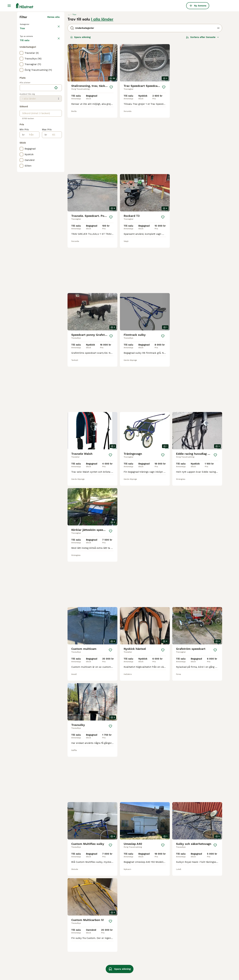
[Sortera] (203, 97)
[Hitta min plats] (56, 155)
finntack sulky (68, 968)
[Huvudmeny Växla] (9, 6)
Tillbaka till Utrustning (34, 84)
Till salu (27, 106)
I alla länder (102, 79)
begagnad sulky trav (31, 968)
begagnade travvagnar (72, 963)
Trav (23, 91)
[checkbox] (21, 120)
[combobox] (36, 155)
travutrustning (149, 963)
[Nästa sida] (157, 848)
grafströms (107, 963)
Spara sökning (80, 97)
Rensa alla (53, 77)
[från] (32, 202)
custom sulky (27, 963)
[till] (54, 202)
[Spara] (111, 147)
